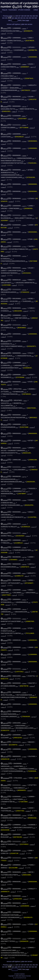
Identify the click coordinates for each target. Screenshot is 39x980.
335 (6, 18)
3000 (20, 20)
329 (25, 16)
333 (37, 16)
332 (34, 16)
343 (30, 18)
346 (9, 20)
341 (24, 18)
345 (36, 18)
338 (16, 18)
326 (17, 16)
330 (28, 16)
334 (3, 18)
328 (22, 16)
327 (19, 16)
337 (13, 18)
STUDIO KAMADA (24, 10)
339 (19, 18)
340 (21, 18)
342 (27, 18)
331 (31, 16)
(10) (6, 28)
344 (33, 18)
